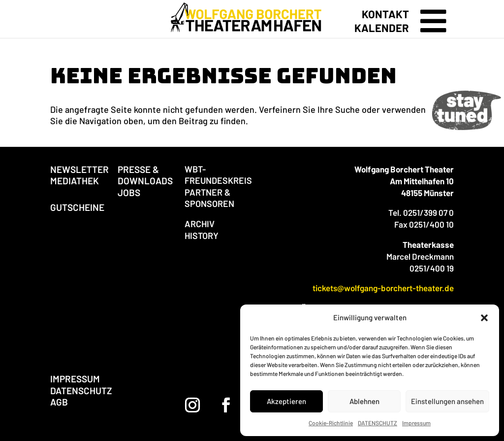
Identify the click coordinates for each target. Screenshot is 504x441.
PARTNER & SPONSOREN (209, 198)
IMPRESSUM (75, 379)
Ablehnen (364, 401)
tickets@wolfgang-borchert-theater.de (383, 288)
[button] (484, 318)
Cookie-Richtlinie (331, 423)
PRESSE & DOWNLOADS (145, 175)
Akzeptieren (286, 401)
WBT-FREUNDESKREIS (218, 175)
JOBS (129, 192)
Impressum (416, 423)
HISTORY (202, 236)
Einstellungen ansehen (447, 401)
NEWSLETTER (79, 169)
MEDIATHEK (75, 181)
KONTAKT (385, 14)
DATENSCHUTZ (378, 423)
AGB (59, 402)
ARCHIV (200, 224)
